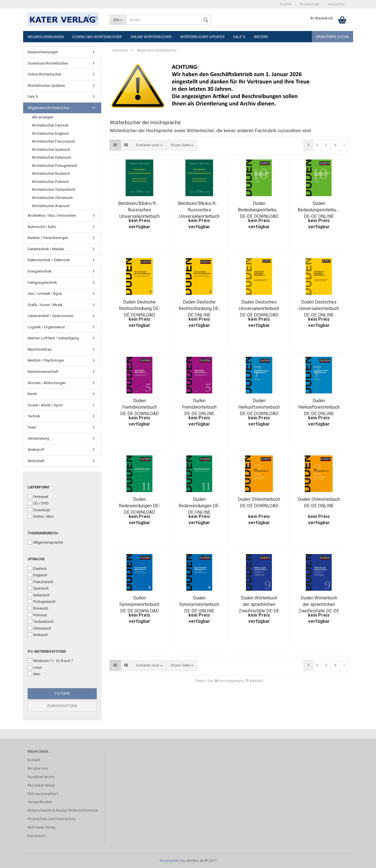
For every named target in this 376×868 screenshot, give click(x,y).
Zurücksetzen (62, 706)
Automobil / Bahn (42, 227)
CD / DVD (38, 503)
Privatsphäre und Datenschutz (52, 819)
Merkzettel (336, 4)
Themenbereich (43, 533)
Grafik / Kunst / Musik (45, 305)
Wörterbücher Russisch (51, 173)
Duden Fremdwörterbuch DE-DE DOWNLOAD (139, 407)
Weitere (261, 37)
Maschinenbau (40, 349)
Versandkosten (40, 802)
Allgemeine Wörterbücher (48, 108)
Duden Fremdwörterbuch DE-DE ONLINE (199, 407)
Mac (34, 674)
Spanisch (38, 588)
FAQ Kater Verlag (41, 785)
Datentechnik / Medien (46, 249)
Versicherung (38, 438)
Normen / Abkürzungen (47, 383)
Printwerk (38, 497)
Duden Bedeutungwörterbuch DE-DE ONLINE (319, 210)
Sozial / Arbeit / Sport (45, 405)
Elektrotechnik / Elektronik (49, 260)
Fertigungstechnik (42, 283)
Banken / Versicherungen (48, 238)
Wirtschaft (36, 461)
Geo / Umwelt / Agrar (45, 294)
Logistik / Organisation (46, 327)
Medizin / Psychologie (46, 360)
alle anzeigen (43, 117)
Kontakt (34, 760)
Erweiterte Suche (333, 37)
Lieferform (38, 487)
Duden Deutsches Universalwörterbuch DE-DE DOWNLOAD (259, 308)
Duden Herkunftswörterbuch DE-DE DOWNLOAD (259, 407)
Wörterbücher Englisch (50, 133)
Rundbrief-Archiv (41, 777)
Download (39, 510)
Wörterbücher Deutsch (50, 125)
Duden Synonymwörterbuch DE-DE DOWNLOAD (139, 604)
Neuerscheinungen (46, 37)
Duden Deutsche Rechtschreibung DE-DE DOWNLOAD (139, 308)
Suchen (286, 4)
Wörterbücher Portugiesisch (55, 166)
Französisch (40, 582)
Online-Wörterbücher (151, 37)
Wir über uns (38, 768)
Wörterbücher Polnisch (50, 182)
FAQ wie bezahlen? (43, 794)
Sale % (239, 37)
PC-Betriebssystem (47, 651)
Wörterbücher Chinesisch (52, 198)
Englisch (37, 575)
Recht (32, 394)
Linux (35, 667)
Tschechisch (41, 621)
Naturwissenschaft (43, 372)
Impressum (37, 836)
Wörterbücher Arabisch (51, 206)
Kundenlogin (310, 4)
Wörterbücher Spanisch (51, 150)
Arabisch (38, 635)
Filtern (62, 693)
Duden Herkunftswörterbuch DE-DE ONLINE (319, 407)
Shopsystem (170, 861)
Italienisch (39, 595)
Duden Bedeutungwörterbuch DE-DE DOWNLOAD (259, 210)
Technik (34, 416)
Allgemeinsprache (45, 542)
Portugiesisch (42, 601)
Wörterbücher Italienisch (52, 157)
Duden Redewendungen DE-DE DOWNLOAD (139, 506)
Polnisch (37, 615)
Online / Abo (41, 516)
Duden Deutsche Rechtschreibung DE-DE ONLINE (199, 308)
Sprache (36, 559)
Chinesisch (39, 628)
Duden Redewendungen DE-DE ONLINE (199, 506)
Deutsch (37, 568)
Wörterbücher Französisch (53, 141)
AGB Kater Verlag (41, 827)
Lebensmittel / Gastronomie (50, 316)
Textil (32, 427)
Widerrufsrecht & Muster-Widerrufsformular (63, 810)
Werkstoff (36, 450)
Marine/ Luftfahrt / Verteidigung (53, 338)
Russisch (38, 608)
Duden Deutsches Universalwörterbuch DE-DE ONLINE (319, 308)
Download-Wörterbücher (97, 37)
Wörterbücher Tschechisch (54, 190)
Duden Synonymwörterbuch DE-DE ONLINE (199, 604)
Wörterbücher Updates (202, 37)
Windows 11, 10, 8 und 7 (50, 661)
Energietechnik (40, 271)
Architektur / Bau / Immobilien (52, 215)
